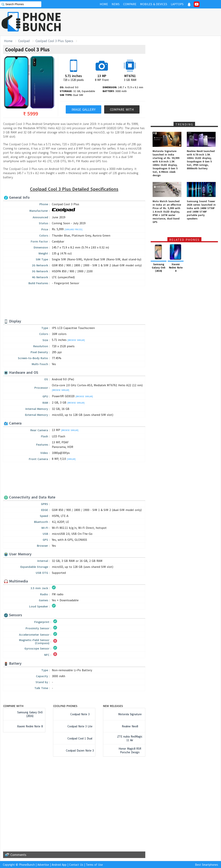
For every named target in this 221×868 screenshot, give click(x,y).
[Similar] (71, 459)
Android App (59, 865)
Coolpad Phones (65, 706)
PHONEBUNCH (42, 22)
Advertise (43, 865)
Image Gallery (83, 109)
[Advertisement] (74, 303)
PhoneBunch (27, 865)
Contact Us (76, 865)
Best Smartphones (207, 865)
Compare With (122, 109)
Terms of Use (94, 865)
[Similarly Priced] (74, 229)
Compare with (13, 706)
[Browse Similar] (76, 340)
